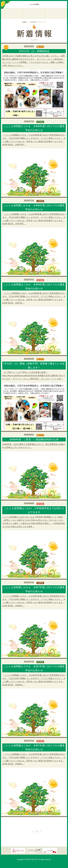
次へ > (38, 832)
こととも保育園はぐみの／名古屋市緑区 (56, 11)
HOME (24, 22)
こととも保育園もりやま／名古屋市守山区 (12, 11)
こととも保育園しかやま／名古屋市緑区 (34, 11)
